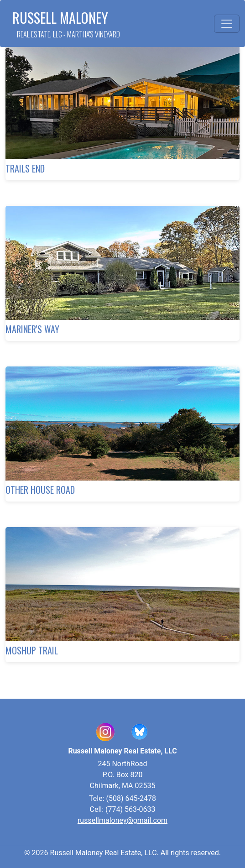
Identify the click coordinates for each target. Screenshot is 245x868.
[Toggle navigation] (227, 24)
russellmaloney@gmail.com (122, 820)
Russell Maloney (66, 24)
